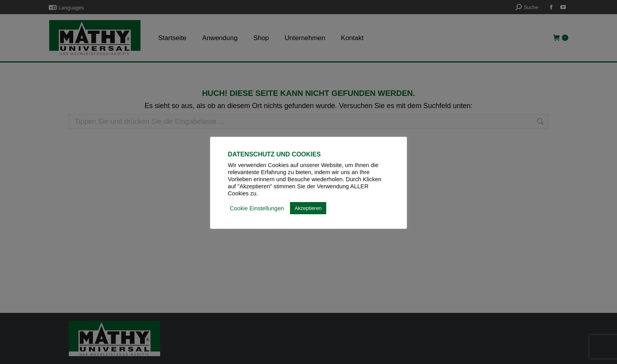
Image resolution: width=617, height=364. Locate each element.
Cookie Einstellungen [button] (257, 208)
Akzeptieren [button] (308, 208)
